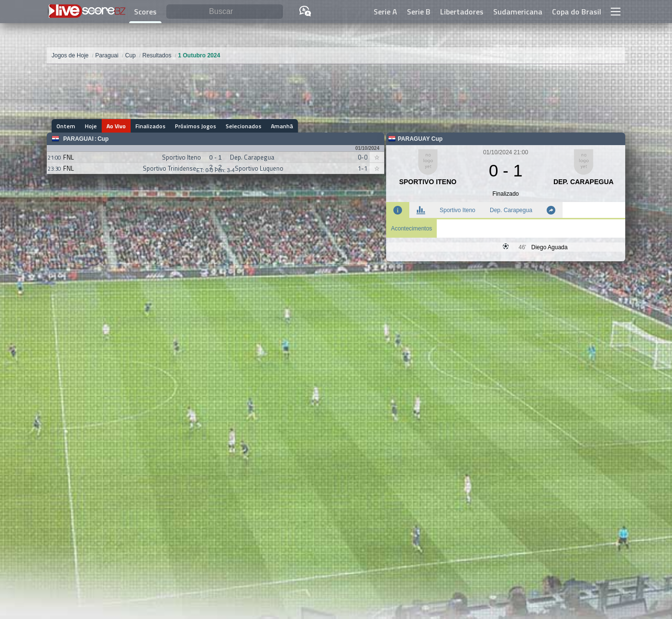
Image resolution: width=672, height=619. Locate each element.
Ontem (66, 126)
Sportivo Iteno (457, 210)
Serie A (385, 12)
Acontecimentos (411, 229)
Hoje (91, 126)
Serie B (419, 12)
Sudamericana (518, 12)
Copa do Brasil (577, 12)
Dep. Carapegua (511, 210)
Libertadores (462, 12)
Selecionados (243, 126)
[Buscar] (225, 12)
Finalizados (150, 126)
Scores (145, 12)
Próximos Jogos (195, 126)
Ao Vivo (116, 126)
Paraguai (78, 139)
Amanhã (282, 126)
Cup (103, 139)
